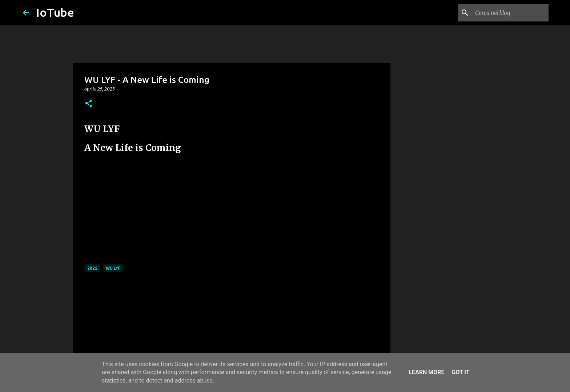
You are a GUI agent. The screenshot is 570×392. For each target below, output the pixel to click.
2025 (92, 268)
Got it (460, 372)
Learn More (426, 372)
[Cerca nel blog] (510, 13)
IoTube (55, 12)
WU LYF (113, 268)
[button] (89, 104)
